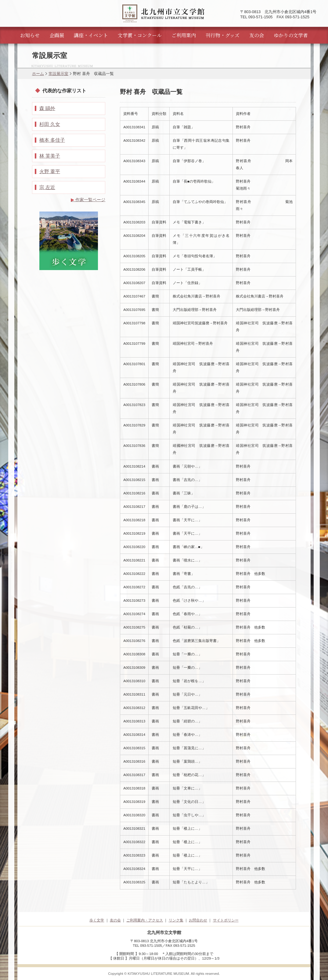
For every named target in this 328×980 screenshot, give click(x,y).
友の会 (257, 35)
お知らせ (30, 35)
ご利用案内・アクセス (145, 920)
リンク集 (176, 920)
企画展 (57, 35)
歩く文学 (97, 920)
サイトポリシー (226, 920)
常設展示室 (58, 74)
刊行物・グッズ (223, 35)
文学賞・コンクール (140, 35)
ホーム (38, 74)
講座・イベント (91, 35)
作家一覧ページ (88, 200)
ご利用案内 (184, 35)
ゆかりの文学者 (291, 35)
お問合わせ (198, 920)
